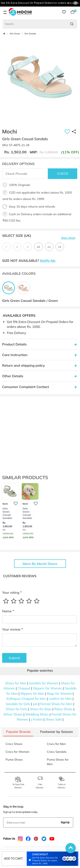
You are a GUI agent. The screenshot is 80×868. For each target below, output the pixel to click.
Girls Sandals (30, 34)
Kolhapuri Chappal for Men (26, 699)
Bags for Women (59, 694)
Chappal (24, 688)
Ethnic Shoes (13, 714)
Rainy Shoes (63, 709)
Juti (35, 704)
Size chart (68, 238)
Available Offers (19, 315)
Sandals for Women (44, 683)
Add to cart (13, 858)
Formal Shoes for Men (56, 704)
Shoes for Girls (16, 709)
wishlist (64, 12)
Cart (73, 12)
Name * (8, 611)
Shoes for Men (16, 683)
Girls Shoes (15, 34)
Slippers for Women (47, 688)
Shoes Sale (54, 719)
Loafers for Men (60, 699)
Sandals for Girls (18, 704)
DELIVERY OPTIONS (18, 164)
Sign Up (65, 822)
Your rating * (12, 592)
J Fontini (37, 719)
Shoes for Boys (41, 709)
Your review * (12, 629)
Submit (14, 658)
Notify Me (48, 261)
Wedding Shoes (37, 714)
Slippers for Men (32, 694)
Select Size (17, 236)
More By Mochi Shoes (40, 564)
